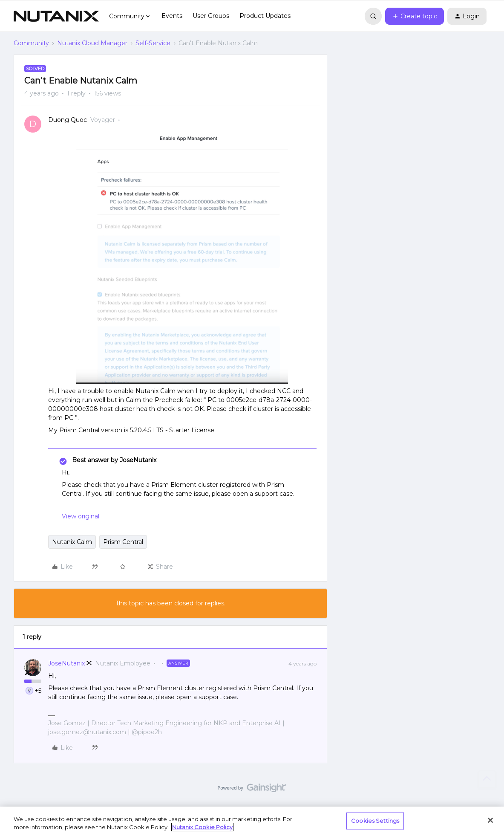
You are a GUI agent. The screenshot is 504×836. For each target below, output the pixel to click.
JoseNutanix (66, 663)
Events (172, 16)
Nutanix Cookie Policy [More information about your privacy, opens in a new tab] (202, 827)
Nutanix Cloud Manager (92, 43)
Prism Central (123, 542)
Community (31, 43)
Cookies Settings (375, 821)
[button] (415, 16)
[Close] (490, 820)
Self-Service (153, 43)
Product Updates (265, 16)
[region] (252, 821)
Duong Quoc (68, 120)
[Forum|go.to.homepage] (56, 16)
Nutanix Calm (72, 542)
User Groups (211, 16)
